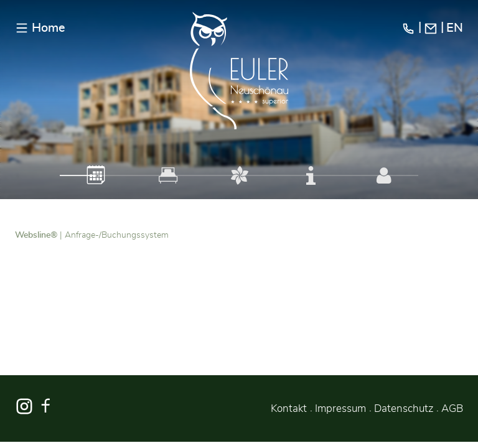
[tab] (96, 175)
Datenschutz (404, 408)
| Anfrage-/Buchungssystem (92, 235)
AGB (452, 408)
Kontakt (289, 408)
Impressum (340, 408)
